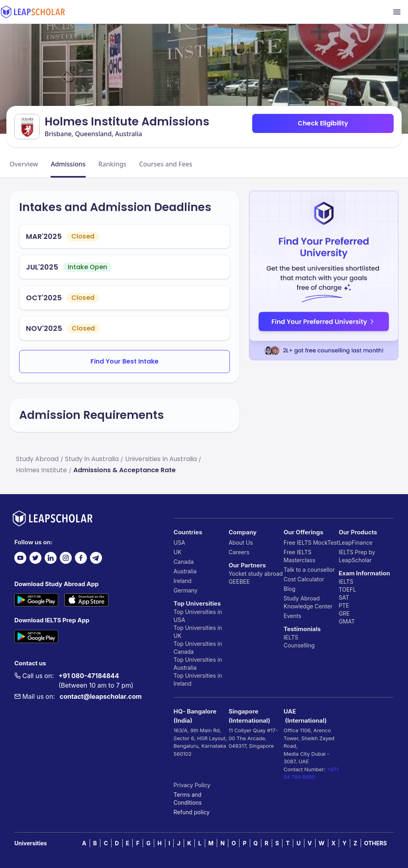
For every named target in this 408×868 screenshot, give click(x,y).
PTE (344, 605)
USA (179, 542)
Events (292, 616)
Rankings (112, 164)
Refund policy (192, 812)
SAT (344, 597)
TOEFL (347, 589)
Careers (239, 552)
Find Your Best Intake (125, 361)
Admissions (68, 164)
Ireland (183, 581)
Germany (186, 590)
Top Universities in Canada (198, 648)
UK (178, 552)
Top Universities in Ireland (198, 679)
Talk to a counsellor (309, 570)
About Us (241, 542)
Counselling (299, 645)
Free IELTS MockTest (311, 542)
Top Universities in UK (198, 632)
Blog (290, 589)
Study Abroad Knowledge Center (308, 602)
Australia (185, 571)
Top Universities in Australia (198, 664)
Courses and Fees (166, 164)
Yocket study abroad (256, 574)
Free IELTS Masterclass (300, 556)
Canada (184, 562)
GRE (344, 613)
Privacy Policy (192, 785)
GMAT (347, 621)
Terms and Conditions (188, 799)
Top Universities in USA (198, 616)
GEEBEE (239, 582)
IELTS (291, 637)
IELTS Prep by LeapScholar (357, 556)
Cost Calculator (304, 579)
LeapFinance (356, 542)
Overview (24, 164)
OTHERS (376, 843)
